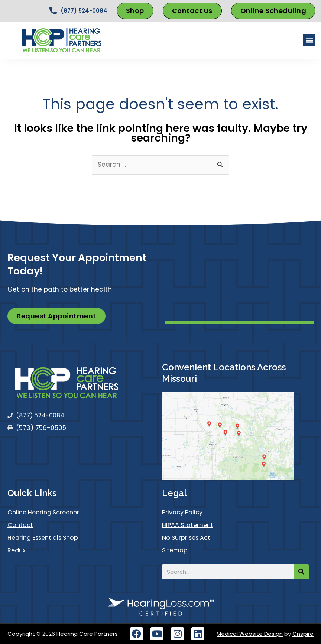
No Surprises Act (188, 538)
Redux (17, 550)
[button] (309, 40)
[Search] (301, 572)
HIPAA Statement (189, 525)
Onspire (303, 634)
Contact (21, 525)
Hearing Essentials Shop (45, 538)
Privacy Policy (184, 513)
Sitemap (176, 550)
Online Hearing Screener (46, 513)
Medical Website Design (250, 634)
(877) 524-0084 (84, 11)
